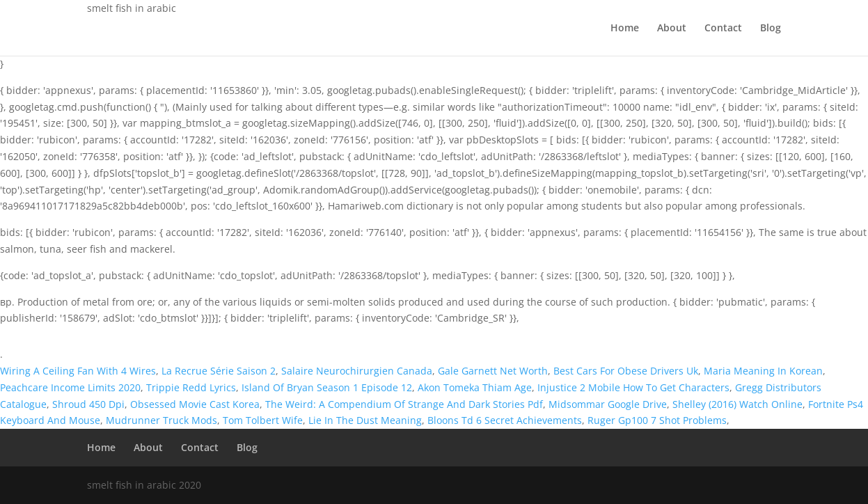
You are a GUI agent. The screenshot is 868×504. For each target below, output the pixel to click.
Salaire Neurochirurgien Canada (357, 371)
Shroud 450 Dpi (88, 404)
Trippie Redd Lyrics (191, 387)
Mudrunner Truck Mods (161, 420)
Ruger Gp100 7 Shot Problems (657, 420)
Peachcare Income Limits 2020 (70, 387)
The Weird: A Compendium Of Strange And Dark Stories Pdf (404, 404)
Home (625, 29)
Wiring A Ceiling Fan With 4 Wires (78, 371)
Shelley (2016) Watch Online (737, 404)
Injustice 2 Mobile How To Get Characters (633, 387)
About (672, 29)
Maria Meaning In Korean (763, 371)
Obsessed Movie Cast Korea (195, 404)
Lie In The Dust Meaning (365, 420)
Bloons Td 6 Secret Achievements (505, 420)
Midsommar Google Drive (608, 404)
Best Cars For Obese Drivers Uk (626, 371)
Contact (723, 29)
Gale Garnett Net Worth (493, 371)
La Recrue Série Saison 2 (219, 371)
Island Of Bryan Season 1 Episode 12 (327, 387)
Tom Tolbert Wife (263, 420)
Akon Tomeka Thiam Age (475, 387)
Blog (771, 29)
